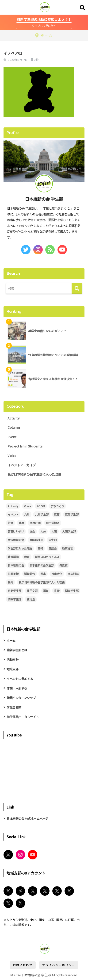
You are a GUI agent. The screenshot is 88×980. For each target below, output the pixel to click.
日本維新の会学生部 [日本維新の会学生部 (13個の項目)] (42, 565)
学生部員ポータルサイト (23, 717)
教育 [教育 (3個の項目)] (27, 557)
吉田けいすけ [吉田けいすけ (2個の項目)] (16, 531)
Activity (13, 418)
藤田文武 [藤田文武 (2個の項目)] (32, 591)
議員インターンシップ (21, 698)
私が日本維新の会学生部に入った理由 (34, 474)
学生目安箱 (14, 707)
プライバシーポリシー (59, 965)
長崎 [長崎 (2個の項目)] (57, 591)
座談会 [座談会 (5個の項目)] (53, 548)
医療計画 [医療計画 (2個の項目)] (35, 523)
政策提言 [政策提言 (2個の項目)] (68, 548)
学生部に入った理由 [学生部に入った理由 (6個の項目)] (20, 548)
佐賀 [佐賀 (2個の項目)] (10, 523)
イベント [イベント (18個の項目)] (13, 514)
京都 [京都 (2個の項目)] (57, 514)
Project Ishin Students (25, 446)
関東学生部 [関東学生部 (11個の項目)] (72, 591)
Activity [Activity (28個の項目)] (13, 506)
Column (14, 427)
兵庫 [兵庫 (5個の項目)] (21, 523)
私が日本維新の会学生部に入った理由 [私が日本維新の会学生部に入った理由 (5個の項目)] (42, 582)
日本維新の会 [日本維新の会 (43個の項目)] (16, 565)
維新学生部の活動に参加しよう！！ (44, 19)
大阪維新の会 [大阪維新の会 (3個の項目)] (16, 540)
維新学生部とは (17, 650)
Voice (12, 455)
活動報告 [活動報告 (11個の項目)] (30, 574)
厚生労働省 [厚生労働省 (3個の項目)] (53, 523)
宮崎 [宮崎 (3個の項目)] (40, 548)
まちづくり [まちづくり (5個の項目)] (57, 506)
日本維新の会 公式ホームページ (27, 818)
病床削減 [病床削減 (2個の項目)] (73, 574)
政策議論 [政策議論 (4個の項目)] (13, 557)
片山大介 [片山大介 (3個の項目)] (57, 574)
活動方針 (12, 659)
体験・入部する (17, 688)
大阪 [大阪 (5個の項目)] (54, 531)
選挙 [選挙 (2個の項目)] (46, 591)
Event (12, 437)
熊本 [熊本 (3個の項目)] (43, 574)
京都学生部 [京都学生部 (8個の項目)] (72, 514)
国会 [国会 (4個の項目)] (32, 531)
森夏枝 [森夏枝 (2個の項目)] (63, 565)
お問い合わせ (23, 965)
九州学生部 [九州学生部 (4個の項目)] (42, 514)
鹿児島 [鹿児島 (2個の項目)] (31, 599)
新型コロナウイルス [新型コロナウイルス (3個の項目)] (47, 557)
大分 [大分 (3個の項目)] (43, 531)
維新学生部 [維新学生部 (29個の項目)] (15, 591)
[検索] (77, 288)
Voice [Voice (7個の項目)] (28, 506)
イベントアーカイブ (22, 465)
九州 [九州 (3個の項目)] (27, 514)
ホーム (11, 640)
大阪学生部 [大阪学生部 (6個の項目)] (69, 531)
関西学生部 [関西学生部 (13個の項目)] (15, 599)
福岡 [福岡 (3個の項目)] (10, 582)
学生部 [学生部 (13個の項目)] (53, 540)
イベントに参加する (20, 679)
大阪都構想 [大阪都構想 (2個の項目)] (36, 540)
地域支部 (12, 669)
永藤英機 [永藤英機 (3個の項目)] (13, 574)
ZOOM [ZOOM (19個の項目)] (41, 506)
